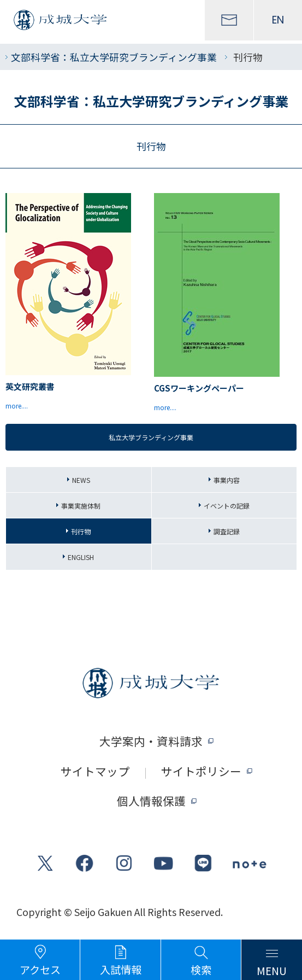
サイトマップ (95, 771)
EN (278, 20)
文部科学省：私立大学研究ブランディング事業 (114, 57)
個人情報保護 (151, 801)
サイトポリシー (201, 771)
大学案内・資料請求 (151, 741)
